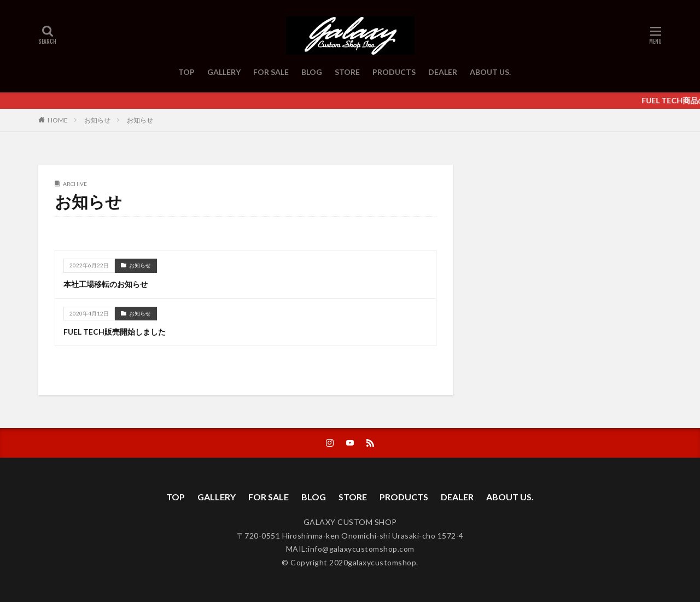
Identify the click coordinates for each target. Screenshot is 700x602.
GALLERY (224, 72)
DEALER (443, 72)
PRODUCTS (394, 72)
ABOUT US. (490, 72)
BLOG (312, 72)
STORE (347, 72)
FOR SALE (271, 72)
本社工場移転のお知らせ (106, 284)
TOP (186, 72)
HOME (58, 120)
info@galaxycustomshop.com (361, 549)
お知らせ (97, 120)
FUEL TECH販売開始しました (115, 332)
